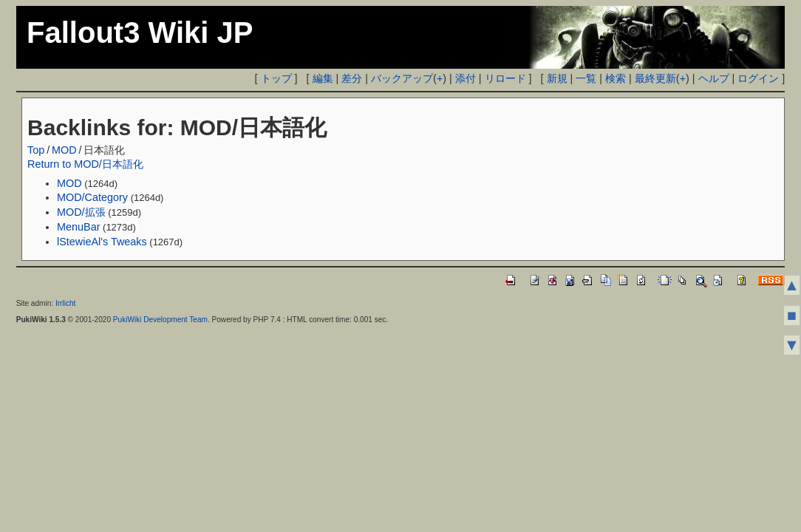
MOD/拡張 (81, 212)
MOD (64, 150)
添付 (466, 78)
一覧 (586, 78)
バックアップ (402, 78)
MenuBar (78, 227)
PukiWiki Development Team (160, 320)
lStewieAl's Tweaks (102, 242)
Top (36, 150)
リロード (505, 78)
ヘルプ (714, 78)
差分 (352, 78)
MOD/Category (92, 197)
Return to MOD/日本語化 (85, 164)
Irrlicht (65, 303)
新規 (557, 78)
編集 (323, 78)
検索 (616, 78)
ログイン (758, 78)
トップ (276, 78)
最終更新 (655, 78)
